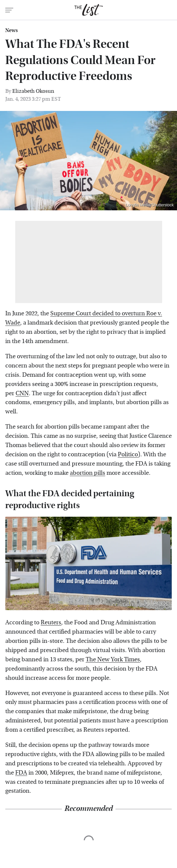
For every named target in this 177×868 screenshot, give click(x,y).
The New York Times (113, 660)
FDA (21, 773)
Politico (128, 454)
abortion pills (88, 473)
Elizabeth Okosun (33, 91)
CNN (22, 393)
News (12, 30)
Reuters (51, 623)
